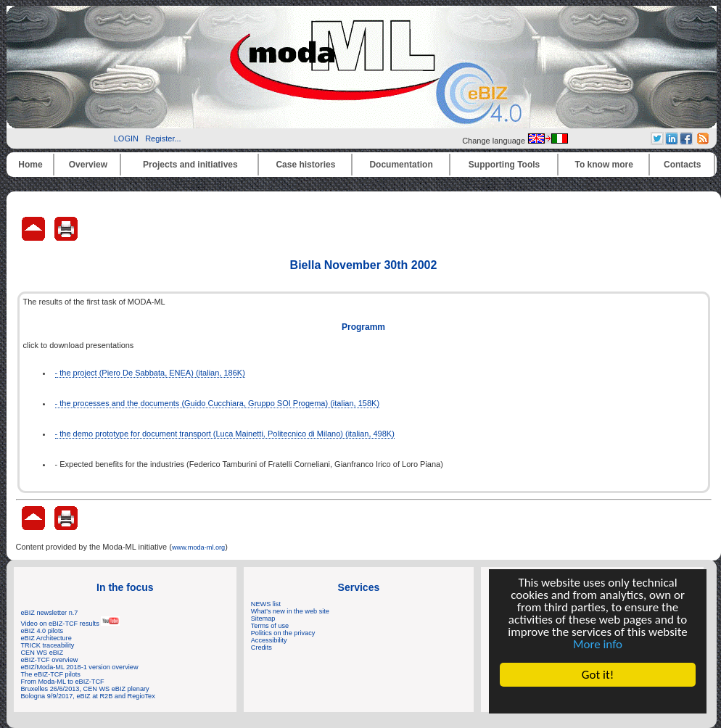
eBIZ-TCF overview (50, 660)
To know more (604, 165)
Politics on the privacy (283, 633)
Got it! (598, 675)
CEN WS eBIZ (42, 653)
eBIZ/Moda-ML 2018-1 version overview (80, 667)
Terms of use (270, 626)
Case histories (305, 165)
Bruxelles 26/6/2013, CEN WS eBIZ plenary (85, 689)
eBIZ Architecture (46, 638)
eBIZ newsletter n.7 (50, 613)
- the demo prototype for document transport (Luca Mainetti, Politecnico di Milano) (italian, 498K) (225, 434)
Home (30, 165)
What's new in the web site (290, 611)
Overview (88, 165)
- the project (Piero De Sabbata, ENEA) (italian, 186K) (150, 373)
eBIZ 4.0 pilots (42, 631)
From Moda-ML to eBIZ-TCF (63, 682)
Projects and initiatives (190, 165)
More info (598, 644)
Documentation (401, 165)
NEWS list (266, 604)
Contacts (682, 165)
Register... (163, 138)
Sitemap (263, 619)
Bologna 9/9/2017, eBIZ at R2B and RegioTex (88, 696)
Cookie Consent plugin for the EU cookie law (598, 700)
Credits (261, 648)
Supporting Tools (504, 165)
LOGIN (126, 138)
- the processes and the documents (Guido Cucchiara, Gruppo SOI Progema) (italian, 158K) (218, 403)
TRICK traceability (48, 645)
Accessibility (269, 640)
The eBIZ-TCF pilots (51, 674)
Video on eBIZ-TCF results (71, 624)
